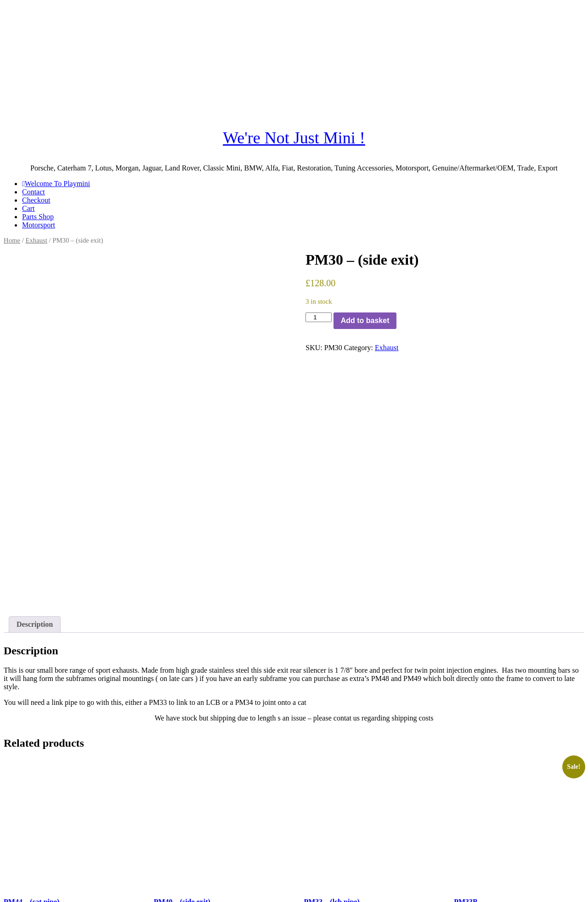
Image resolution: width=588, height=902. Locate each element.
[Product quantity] (318, 317)
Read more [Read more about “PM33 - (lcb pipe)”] (328, 852)
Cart (28, 208)
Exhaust (36, 240)
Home (12, 240)
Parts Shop (38, 217)
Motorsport (39, 225)
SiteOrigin (229, 894)
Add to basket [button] (33, 852)
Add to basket (365, 321)
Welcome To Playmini (56, 184)
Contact (34, 192)
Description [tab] (35, 541)
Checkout (36, 200)
